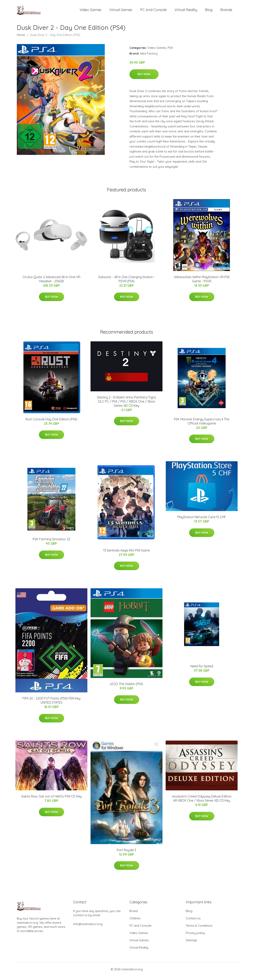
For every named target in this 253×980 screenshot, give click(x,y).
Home (21, 39)
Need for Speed (202, 670)
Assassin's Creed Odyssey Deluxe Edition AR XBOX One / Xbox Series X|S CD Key (202, 802)
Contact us (193, 922)
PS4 (170, 52)
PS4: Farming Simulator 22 (51, 543)
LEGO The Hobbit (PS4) (126, 688)
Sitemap (191, 944)
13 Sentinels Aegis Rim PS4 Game (126, 554)
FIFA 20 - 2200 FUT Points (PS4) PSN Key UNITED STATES (51, 704)
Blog (209, 12)
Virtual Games (121, 12)
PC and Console (153, 12)
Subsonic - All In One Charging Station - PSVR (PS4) (127, 283)
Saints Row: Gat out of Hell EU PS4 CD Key (51, 800)
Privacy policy (195, 937)
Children (135, 922)
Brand (134, 915)
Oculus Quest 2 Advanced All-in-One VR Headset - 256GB (51, 283)
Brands (226, 12)
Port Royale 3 (126, 854)
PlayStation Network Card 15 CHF (202, 521)
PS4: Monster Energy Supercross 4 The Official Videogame (202, 425)
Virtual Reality (186, 12)
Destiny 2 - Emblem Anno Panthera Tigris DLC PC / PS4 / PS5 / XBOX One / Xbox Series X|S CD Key (126, 405)
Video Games (91, 12)
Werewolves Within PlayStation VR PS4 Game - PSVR (202, 283)
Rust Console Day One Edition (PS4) (51, 423)
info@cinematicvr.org (88, 928)
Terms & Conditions (199, 930)
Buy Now (144, 78)
